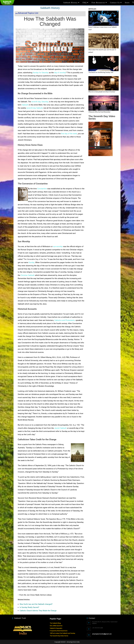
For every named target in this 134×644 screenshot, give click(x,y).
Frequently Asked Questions (59, 631)
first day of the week (69, 134)
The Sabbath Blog (55, 623)
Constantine (42, 189)
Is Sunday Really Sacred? (29, 607)
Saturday (45, 102)
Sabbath (25, 105)
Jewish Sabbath (60, 428)
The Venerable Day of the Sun (35, 259)
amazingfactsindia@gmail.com (102, 634)
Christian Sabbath (28, 275)
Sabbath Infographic (56, 628)
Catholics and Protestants (65, 320)
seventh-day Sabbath (35, 108)
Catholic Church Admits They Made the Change (38, 611)
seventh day (36, 102)
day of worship (60, 73)
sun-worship (58, 246)
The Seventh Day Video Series (59, 636)
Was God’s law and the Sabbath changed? (36, 604)
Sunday (31, 262)
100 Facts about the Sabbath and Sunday (62, 633)
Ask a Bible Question (56, 626)
